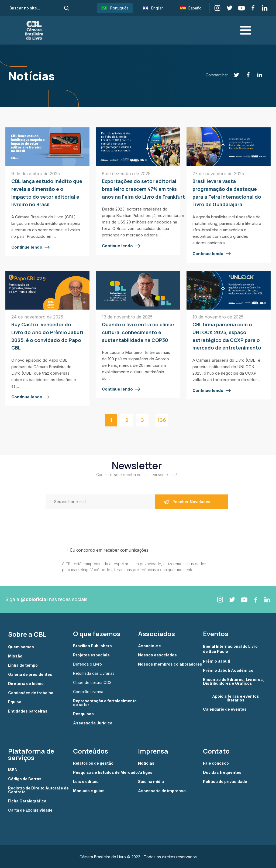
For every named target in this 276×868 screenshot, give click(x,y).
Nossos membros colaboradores (170, 664)
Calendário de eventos (225, 709)
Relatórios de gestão (93, 763)
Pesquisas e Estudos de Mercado (105, 772)
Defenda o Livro (87, 664)
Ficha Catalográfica (27, 801)
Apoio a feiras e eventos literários (236, 698)
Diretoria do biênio (26, 683)
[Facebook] (245, 75)
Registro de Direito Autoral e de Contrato (38, 790)
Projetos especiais (91, 655)
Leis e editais (86, 781)
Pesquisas (83, 714)
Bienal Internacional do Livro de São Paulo (231, 648)
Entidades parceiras (28, 711)
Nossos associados (157, 655)
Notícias (146, 763)
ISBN (13, 769)
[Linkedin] (257, 75)
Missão (15, 656)
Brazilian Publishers (92, 646)
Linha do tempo (23, 665)
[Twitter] (234, 75)
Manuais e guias (89, 791)
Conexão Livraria (88, 691)
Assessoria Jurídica (93, 723)
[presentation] (81, 523)
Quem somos (21, 646)
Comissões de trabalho (31, 692)
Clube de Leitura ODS (92, 682)
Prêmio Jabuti (217, 661)
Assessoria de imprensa (162, 791)
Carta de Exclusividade (30, 810)
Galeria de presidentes (30, 674)
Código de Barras (25, 779)
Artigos (145, 772)
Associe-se (149, 646)
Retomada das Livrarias (94, 673)
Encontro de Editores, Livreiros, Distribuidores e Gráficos (234, 681)
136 (162, 420)
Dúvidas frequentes (222, 772)
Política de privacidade (225, 781)
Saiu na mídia (151, 781)
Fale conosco (216, 763)
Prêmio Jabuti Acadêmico (228, 670)
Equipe (15, 701)
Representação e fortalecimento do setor (105, 703)
